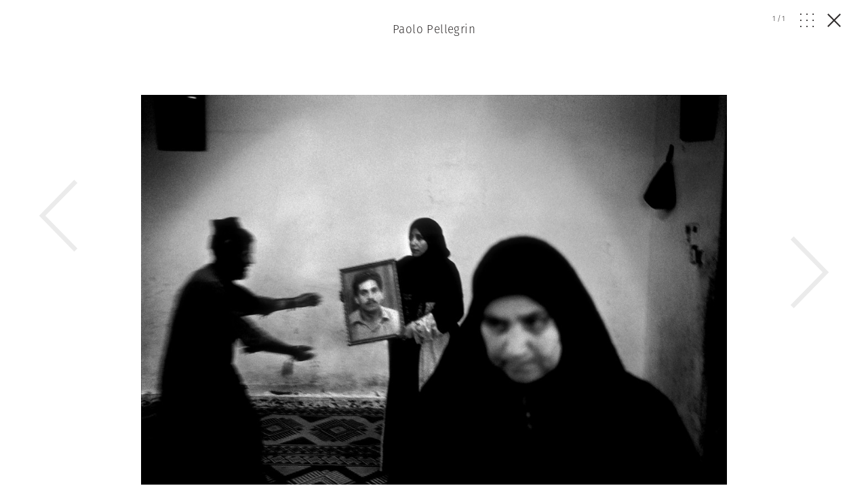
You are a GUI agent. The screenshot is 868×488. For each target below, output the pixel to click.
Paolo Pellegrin (434, 29)
